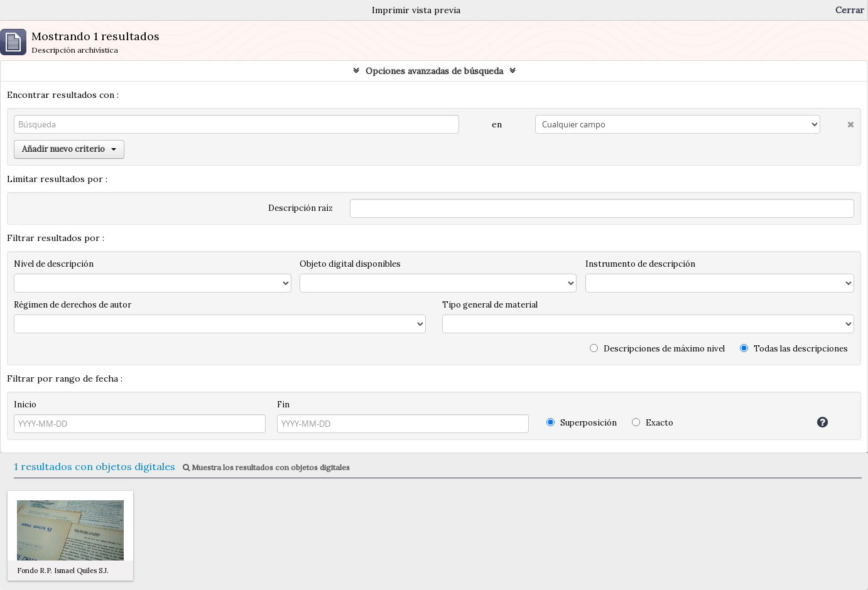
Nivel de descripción (54, 264)
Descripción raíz (301, 208)
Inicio (25, 405)
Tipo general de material (490, 305)
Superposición (582, 423)
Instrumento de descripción (640, 264)
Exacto (653, 423)
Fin (283, 405)
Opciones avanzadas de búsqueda (434, 71)
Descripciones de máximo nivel (657, 349)
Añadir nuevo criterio (69, 149)
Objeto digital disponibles (350, 264)
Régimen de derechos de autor (73, 305)
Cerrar (850, 10)
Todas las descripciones (794, 349)
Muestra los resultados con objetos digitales (266, 467)
